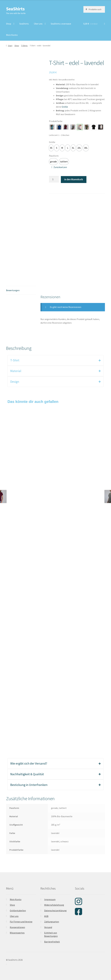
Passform (54, 156)
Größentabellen (18, 910)
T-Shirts (24, 46)
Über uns (38, 24)
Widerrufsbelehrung (54, 905)
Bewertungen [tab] (13, 290)
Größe (52, 142)
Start (10, 46)
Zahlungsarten (52, 922)
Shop (9, 24)
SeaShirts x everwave (61, 24)
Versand (48, 927)
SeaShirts (15, 9)
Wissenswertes (17, 933)
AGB (46, 916)
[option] (51, 148)
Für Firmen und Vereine (21, 922)
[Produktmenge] (54, 179)
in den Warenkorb (74, 179)
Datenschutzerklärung (55, 910)
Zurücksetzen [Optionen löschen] (60, 167)
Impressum (50, 899)
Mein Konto (12, 35)
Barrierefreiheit (52, 942)
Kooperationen (17, 927)
